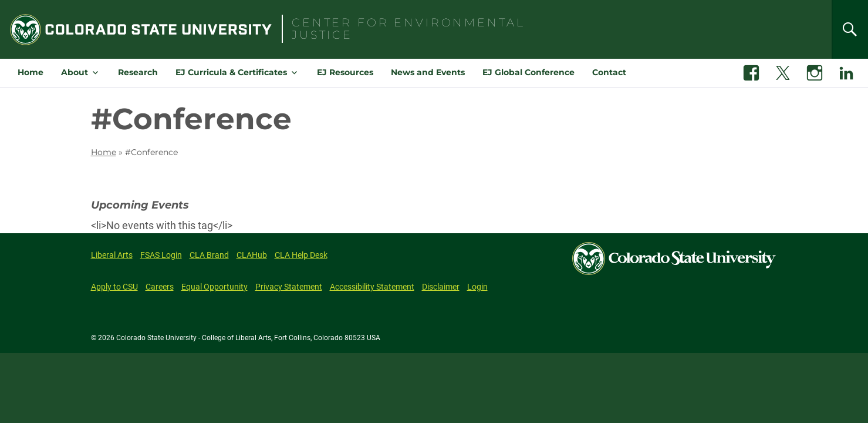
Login (477, 287)
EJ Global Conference (528, 72)
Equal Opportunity (215, 287)
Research (138, 72)
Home (31, 72)
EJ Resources (345, 72)
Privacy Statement (289, 287)
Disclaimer (441, 287)
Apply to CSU (114, 287)
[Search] (850, 29)
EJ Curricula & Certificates (231, 72)
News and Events (428, 72)
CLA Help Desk (301, 255)
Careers (160, 287)
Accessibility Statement (372, 287)
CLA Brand (209, 255)
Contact (609, 72)
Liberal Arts (112, 255)
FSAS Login (161, 255)
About (75, 72)
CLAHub (252, 255)
